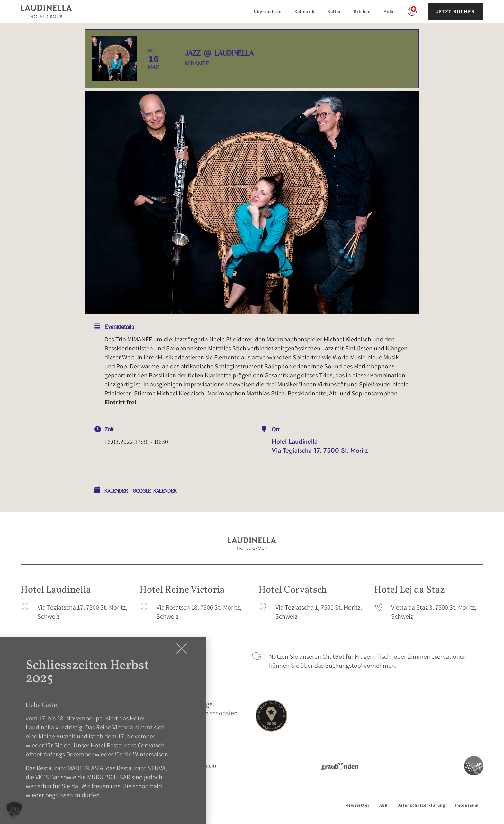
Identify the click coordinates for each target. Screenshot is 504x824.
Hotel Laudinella (56, 590)
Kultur (334, 11)
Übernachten (268, 11)
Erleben (362, 11)
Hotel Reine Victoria (182, 590)
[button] (14, 810)
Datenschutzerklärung (421, 805)
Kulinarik (305, 11)
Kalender (116, 491)
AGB (383, 805)
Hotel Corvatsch (293, 590)
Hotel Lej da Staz (410, 590)
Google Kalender (155, 491)
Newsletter (357, 805)
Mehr (389, 11)
